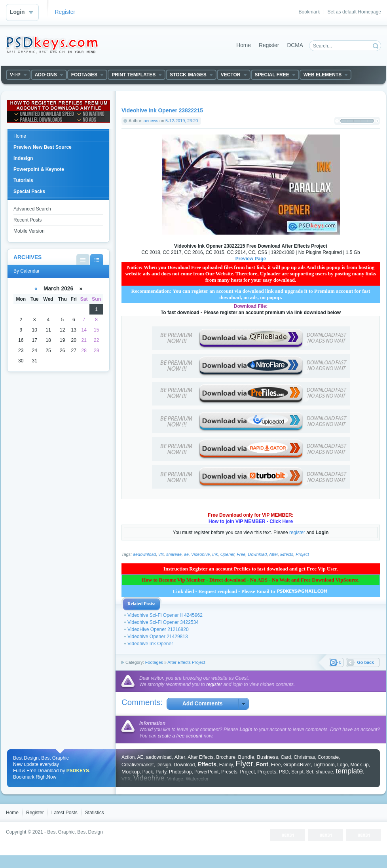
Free (241, 554)
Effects (287, 554)
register (297, 533)
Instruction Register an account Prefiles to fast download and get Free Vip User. (251, 569)
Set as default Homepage (354, 12)
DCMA (295, 45)
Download (257, 554)
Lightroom (324, 765)
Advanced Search (32, 209)
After (273, 554)
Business (267, 757)
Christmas (304, 757)
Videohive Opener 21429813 (158, 637)
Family (226, 765)
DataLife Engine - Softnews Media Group (52, 45)
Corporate (328, 757)
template (349, 771)
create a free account (180, 736)
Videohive (200, 554)
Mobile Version (29, 231)
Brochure (226, 757)
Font (262, 764)
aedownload (144, 554)
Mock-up (360, 765)
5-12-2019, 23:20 (182, 121)
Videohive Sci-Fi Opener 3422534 (163, 622)
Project (302, 554)
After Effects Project (186, 662)
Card (286, 757)
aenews (151, 121)
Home (244, 45)
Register (65, 12)
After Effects (200, 757)
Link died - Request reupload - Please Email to (251, 591)
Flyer (244, 764)
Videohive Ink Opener (150, 644)
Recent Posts (28, 220)
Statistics (95, 813)
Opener (227, 554)
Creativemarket (138, 765)
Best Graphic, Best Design (75, 832)
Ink (215, 554)
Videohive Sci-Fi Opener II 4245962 (165, 615)
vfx (161, 554)
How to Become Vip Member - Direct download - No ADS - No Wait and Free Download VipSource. (251, 580)
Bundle (246, 757)
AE (140, 757)
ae (186, 554)
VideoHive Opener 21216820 (158, 629)
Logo (342, 765)
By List (83, 259)
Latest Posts (64, 813)
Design (164, 765)
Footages (154, 662)
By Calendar (97, 259)
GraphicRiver (297, 765)
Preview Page (251, 259)
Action (128, 757)
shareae (174, 554)
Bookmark (309, 12)
